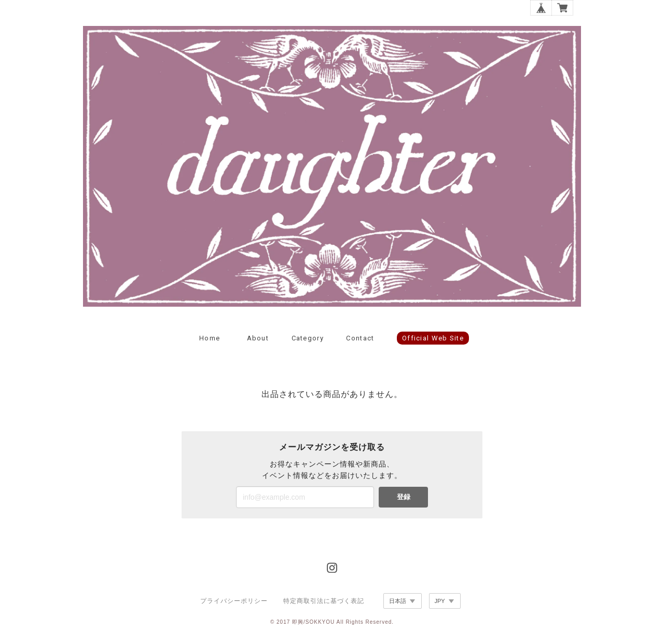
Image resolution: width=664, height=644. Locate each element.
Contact (360, 338)
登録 (404, 497)
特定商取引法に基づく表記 (324, 601)
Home (210, 338)
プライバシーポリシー (234, 601)
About (258, 338)
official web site (433, 338)
